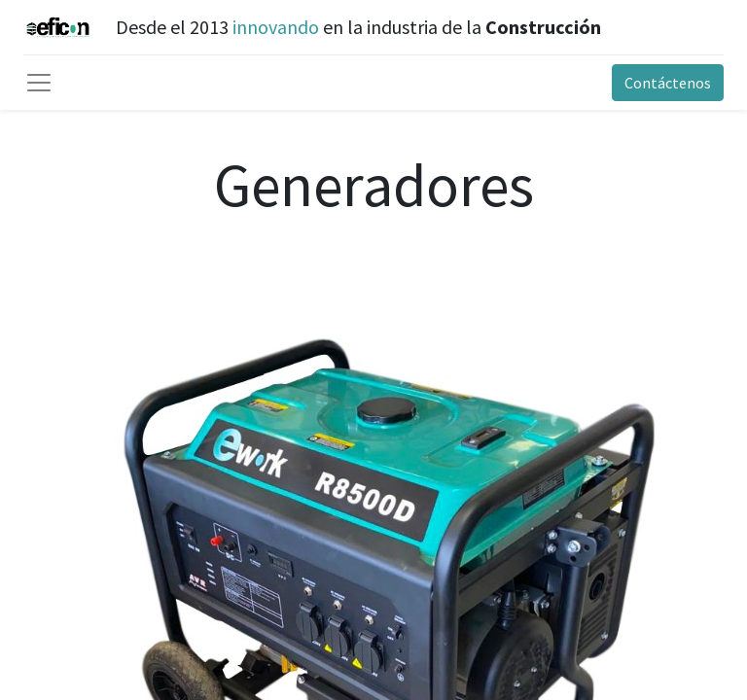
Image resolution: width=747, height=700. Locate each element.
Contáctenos (668, 83)
